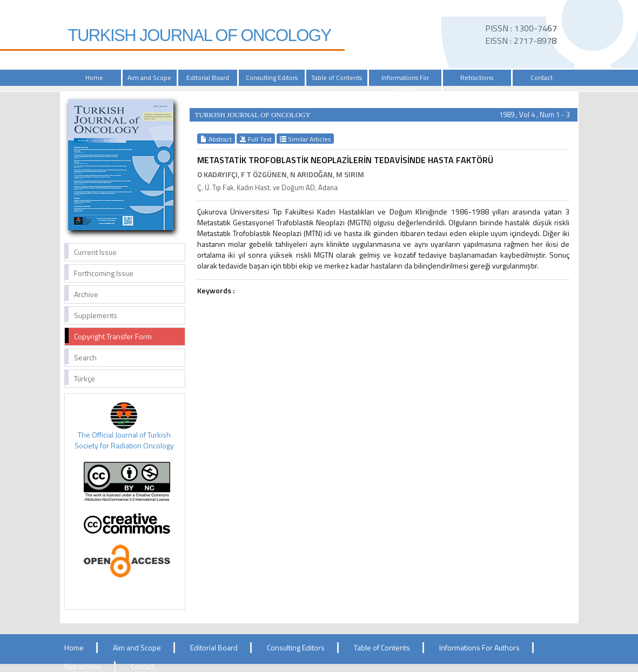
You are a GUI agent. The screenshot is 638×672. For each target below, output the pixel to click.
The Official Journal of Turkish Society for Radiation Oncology (124, 440)
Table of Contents (337, 78)
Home (94, 78)
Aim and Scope (149, 78)
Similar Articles (305, 139)
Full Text (256, 139)
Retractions (477, 78)
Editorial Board (208, 78)
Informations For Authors (405, 83)
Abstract (216, 139)
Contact (542, 78)
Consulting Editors (272, 78)
